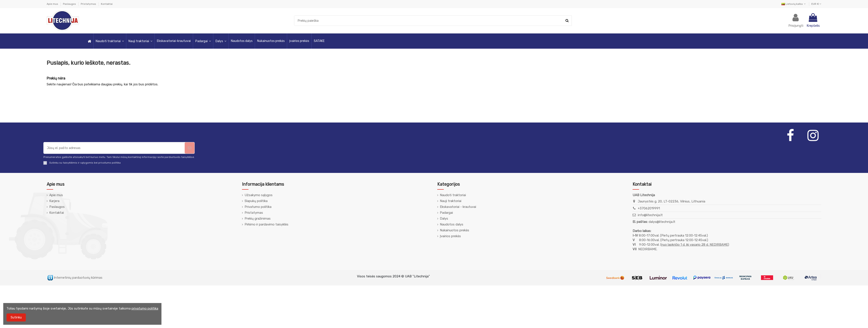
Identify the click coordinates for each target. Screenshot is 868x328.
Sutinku (16, 317)
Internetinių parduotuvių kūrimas (75, 278)
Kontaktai (107, 4)
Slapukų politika (256, 201)
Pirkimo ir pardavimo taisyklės (266, 224)
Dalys (444, 219)
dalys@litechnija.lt (662, 222)
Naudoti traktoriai (453, 195)
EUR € (816, 4)
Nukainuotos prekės (455, 230)
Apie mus (53, 4)
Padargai (446, 213)
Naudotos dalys (452, 224)
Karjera (54, 201)
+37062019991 (649, 208)
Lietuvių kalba (794, 4)
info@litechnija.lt (650, 215)
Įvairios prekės (450, 236)
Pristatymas (89, 4)
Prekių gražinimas (258, 219)
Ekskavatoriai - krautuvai (458, 207)
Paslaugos (70, 4)
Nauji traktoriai (451, 201)
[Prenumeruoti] (190, 148)
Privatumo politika (258, 207)
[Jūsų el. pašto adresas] (114, 148)
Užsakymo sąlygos (259, 195)
